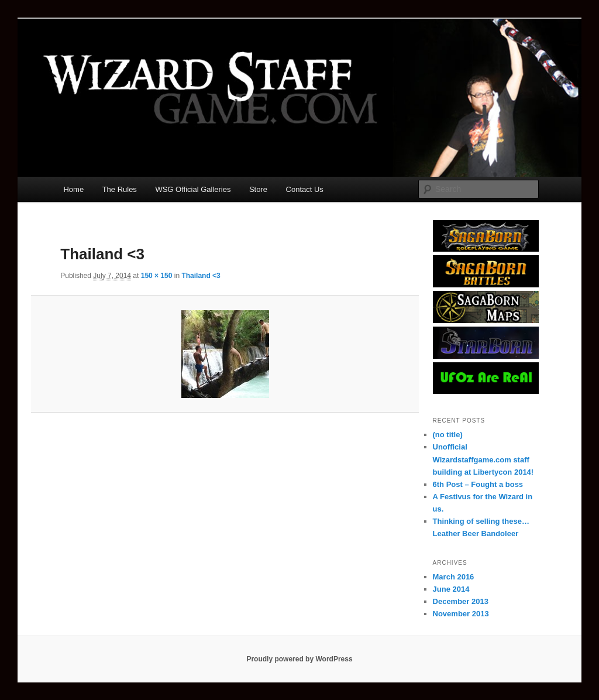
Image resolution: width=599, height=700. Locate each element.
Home (73, 189)
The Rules (120, 189)
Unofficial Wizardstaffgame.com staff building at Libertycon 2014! (483, 459)
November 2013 (461, 614)
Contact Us (305, 189)
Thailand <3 (201, 276)
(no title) (448, 435)
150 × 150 (157, 276)
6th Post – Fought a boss (478, 484)
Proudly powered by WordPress (299, 659)
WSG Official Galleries (193, 189)
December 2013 (461, 601)
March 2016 (454, 577)
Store (258, 189)
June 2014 (451, 589)
